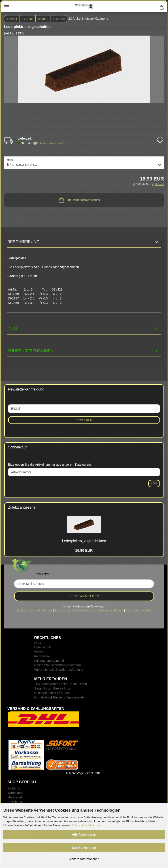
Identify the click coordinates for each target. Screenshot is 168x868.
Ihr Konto (14, 788)
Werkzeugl (105, 610)
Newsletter (15, 802)
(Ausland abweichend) (51, 143)
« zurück (27, 19)
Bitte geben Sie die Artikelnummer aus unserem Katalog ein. (50, 465)
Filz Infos (63, 693)
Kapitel (21, 610)
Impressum (42, 656)
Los (154, 484)
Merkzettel (15, 797)
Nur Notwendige (84, 848)
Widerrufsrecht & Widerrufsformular (59, 670)
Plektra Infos (62, 688)
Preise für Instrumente (68, 697)
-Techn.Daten (78, 684)
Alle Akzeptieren (84, 834)
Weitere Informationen (84, 859)
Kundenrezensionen (30, 351)
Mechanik (34, 610)
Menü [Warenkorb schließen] (7, 7)
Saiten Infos (43, 688)
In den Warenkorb (79, 200)
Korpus (48, 610)
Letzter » (59, 19)
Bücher (119, 610)
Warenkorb (15, 793)
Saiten (76, 610)
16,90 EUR (84, 551)
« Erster (12, 19)
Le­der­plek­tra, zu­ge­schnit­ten (84, 541)
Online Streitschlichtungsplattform (58, 665)
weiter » (43, 19)
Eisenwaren (62, 610)
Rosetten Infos (44, 693)
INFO (12, 329)
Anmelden (84, 420)
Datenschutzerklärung (85, 825)
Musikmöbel (143, 610)
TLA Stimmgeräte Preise (51, 684)
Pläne (129, 610)
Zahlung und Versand (49, 661)
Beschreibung (23, 242)
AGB (38, 643)
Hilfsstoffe (89, 610)
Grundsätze (42, 697)
